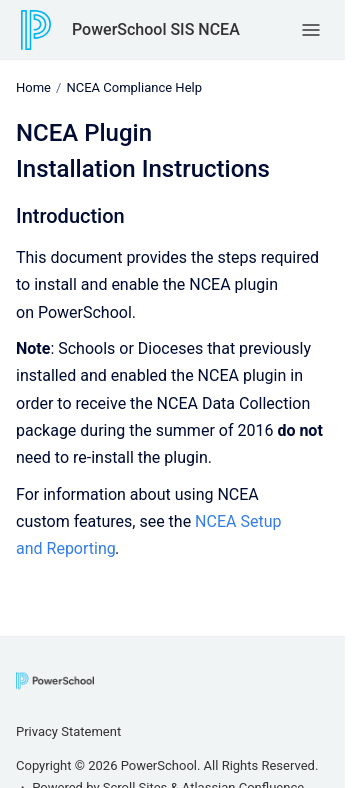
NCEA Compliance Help (134, 87)
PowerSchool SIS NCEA (156, 29)
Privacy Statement (68, 731)
